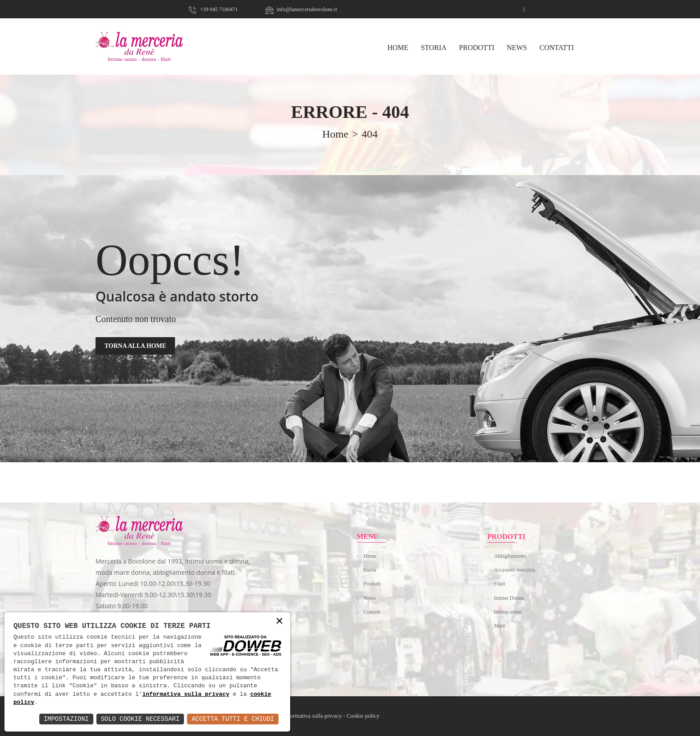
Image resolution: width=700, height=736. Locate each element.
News (517, 48)
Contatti (556, 48)
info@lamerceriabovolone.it (301, 9)
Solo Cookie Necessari (140, 719)
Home (370, 556)
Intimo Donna (509, 598)
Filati (500, 584)
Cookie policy (363, 716)
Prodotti (477, 48)
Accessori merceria (515, 570)
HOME (398, 48)
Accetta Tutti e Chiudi (233, 719)
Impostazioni (66, 719)
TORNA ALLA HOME (135, 346)
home (335, 134)
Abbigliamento (510, 556)
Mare (500, 626)
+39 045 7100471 (213, 9)
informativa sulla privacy (186, 694)
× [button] (279, 621)
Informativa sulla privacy (312, 716)
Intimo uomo (508, 612)
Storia (434, 48)
